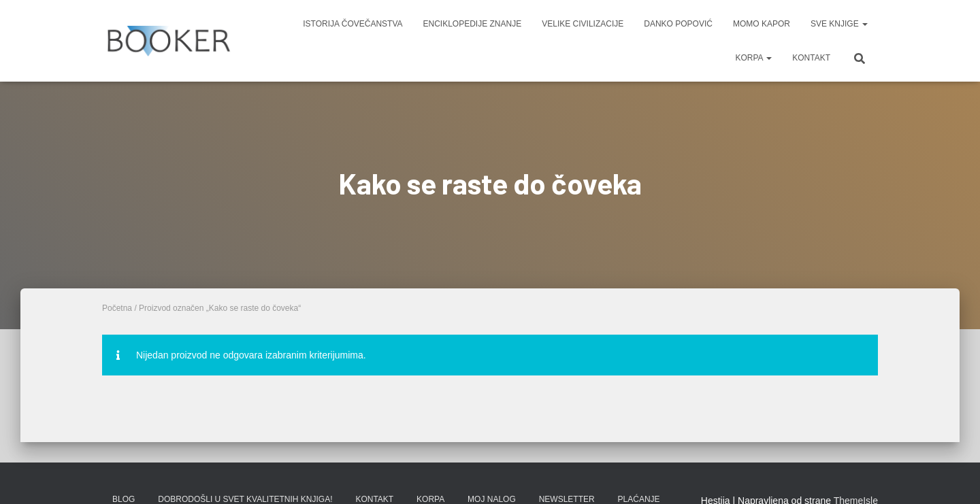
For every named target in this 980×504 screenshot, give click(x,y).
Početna (117, 308)
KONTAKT (811, 58)
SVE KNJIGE (839, 24)
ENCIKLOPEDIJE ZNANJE (473, 24)
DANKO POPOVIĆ (678, 24)
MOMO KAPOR (762, 24)
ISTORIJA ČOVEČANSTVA (353, 24)
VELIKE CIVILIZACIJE (583, 24)
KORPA (753, 58)
